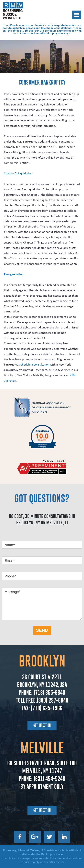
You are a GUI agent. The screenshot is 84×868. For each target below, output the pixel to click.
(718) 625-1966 (47, 708)
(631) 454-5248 (49, 779)
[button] (77, 15)
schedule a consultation (34, 365)
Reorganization (14, 275)
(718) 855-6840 (49, 693)
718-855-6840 (32, 31)
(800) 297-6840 (53, 700)
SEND (42, 630)
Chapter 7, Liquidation (18, 174)
